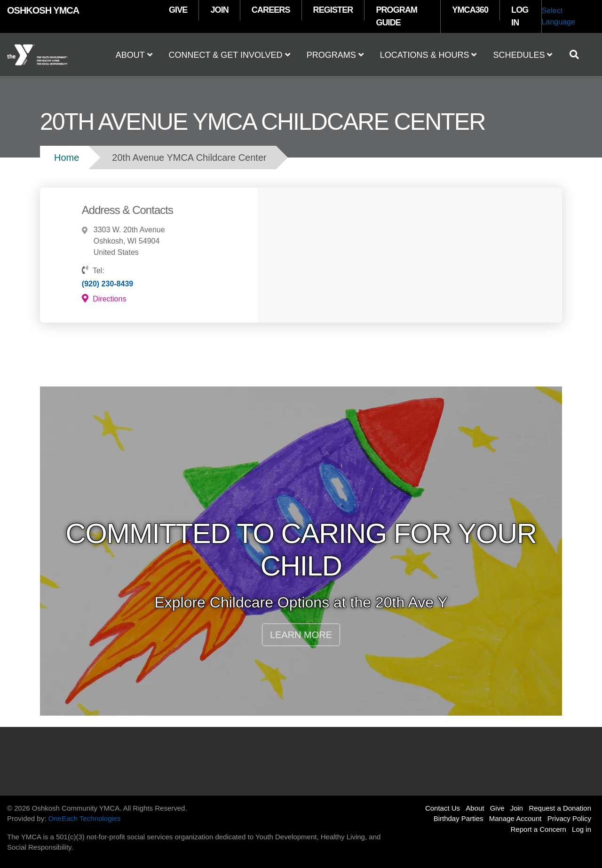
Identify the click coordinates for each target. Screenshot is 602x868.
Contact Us (443, 808)
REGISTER (333, 10)
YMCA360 (470, 10)
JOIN (219, 10)
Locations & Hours (428, 55)
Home (67, 158)
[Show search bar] (578, 55)
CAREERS (271, 10)
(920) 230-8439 (107, 284)
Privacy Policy (569, 818)
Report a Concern (539, 829)
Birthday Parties (459, 818)
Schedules (523, 55)
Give (497, 808)
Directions (104, 298)
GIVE (178, 10)
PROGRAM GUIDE (396, 16)
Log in (582, 829)
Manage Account (515, 818)
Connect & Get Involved (230, 55)
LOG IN (520, 16)
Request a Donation (560, 808)
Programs (335, 55)
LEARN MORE (301, 635)
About (134, 55)
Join (517, 808)
